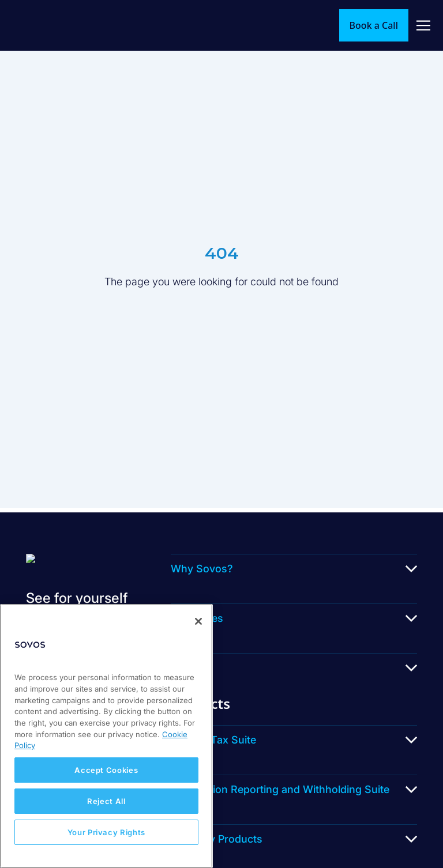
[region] (106, 736)
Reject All (106, 801)
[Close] (198, 621)
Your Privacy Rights (106, 832)
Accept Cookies (106, 770)
